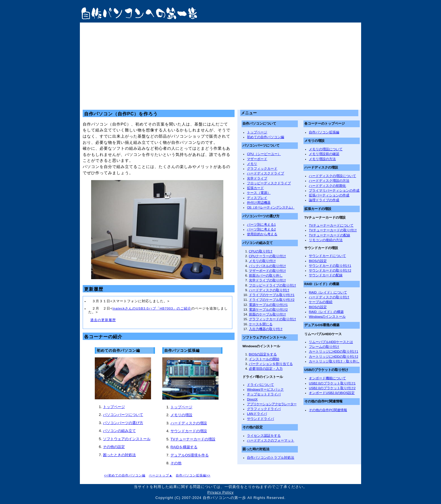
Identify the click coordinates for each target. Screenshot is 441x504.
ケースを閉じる (261, 324)
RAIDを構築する (184, 447)
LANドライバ (257, 414)
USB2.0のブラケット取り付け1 (332, 383)
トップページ (114, 407)
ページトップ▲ (161, 475)
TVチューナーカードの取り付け (333, 230)
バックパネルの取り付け (267, 266)
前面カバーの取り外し (266, 275)
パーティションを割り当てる (271, 364)
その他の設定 (114, 447)
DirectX (252, 399)
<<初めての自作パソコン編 (125, 475)
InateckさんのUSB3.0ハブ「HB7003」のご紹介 (152, 308)
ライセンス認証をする (264, 436)
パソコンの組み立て (119, 431)
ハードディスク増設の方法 (329, 181)
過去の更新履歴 (103, 320)
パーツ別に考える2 (261, 229)
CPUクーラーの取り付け (267, 256)
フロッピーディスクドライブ (269, 183)
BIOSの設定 (318, 261)
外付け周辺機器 (259, 203)
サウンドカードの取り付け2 (330, 270)
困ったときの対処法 (119, 455)
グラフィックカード (262, 169)
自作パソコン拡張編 (324, 132)
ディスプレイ (257, 198)
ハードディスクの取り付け (269, 290)
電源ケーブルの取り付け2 (268, 310)
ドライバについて (260, 385)
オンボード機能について (327, 378)
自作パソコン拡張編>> (193, 475)
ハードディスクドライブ (265, 173)
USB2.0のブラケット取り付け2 (332, 388)
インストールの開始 (264, 359)
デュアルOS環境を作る (190, 455)
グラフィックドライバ (264, 409)
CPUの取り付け (261, 251)
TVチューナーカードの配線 (329, 235)
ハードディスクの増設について (332, 176)
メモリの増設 (181, 415)
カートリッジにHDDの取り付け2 (333, 357)
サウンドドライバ (260, 419)
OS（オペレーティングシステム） (271, 207)
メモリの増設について (326, 149)
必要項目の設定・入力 (266, 369)
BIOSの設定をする (263, 354)
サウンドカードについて (327, 256)
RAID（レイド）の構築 (326, 312)
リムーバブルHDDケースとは (331, 342)
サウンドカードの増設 (189, 431)
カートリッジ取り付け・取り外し (334, 361)
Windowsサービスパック (265, 389)
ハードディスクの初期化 (327, 186)
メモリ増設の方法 (322, 159)
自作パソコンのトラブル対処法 (271, 458)
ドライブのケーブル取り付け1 (272, 295)
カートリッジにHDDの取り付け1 (333, 351)
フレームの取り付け (324, 347)
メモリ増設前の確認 (324, 154)
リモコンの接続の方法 (326, 240)
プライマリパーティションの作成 (334, 191)
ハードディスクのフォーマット (271, 440)
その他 (176, 463)
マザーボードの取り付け (267, 271)
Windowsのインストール (327, 317)
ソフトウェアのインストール (127, 439)
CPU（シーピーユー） (264, 154)
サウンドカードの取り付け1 (330, 266)
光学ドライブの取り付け (267, 280)
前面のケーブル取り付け (267, 314)
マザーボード (257, 159)
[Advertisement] (220, 65)
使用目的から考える (262, 234)
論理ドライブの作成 (324, 200)
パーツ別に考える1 (261, 225)
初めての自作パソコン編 (265, 137)
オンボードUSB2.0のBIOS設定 (332, 393)
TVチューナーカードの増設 (193, 439)
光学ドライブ (257, 178)
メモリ (252, 164)
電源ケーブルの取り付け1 (268, 305)
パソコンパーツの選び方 (123, 423)
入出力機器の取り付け (266, 329)
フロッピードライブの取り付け (273, 285)
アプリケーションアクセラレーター (272, 404)
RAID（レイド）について (328, 292)
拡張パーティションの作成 (329, 195)
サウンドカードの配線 (326, 275)
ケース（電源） (259, 193)
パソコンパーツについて (123, 415)
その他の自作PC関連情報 (328, 410)
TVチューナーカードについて (331, 225)
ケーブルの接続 (321, 302)
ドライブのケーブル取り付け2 (272, 300)
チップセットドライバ (264, 394)
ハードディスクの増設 (189, 423)
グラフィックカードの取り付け (273, 319)
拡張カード (255, 188)
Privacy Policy (220, 492)
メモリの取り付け (262, 261)
